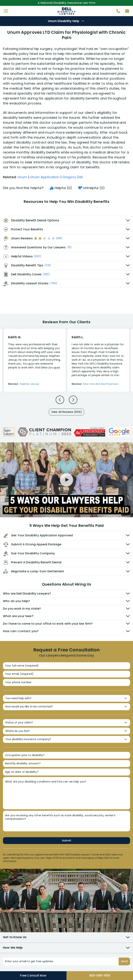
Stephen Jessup (29, 384)
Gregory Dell (73, 177)
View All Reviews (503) (66, 412)
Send (124, 961)
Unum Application (45, 177)
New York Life (91, 384)
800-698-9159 (100, 976)
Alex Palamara (110, 384)
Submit (66, 840)
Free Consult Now (33, 976)
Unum (22, 177)
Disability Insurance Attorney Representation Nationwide (67, 11)
